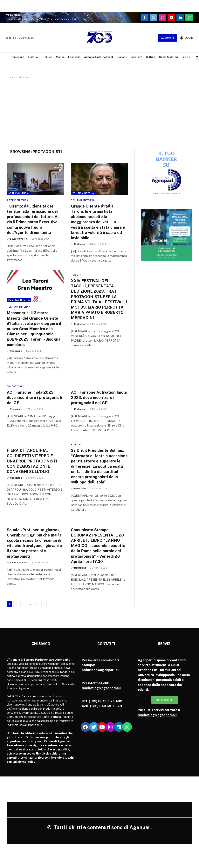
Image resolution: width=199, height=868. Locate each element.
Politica (48, 57)
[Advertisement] (99, 113)
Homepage (17, 57)
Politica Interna (83, 193)
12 (37, 604)
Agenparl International (99, 57)
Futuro (186, 57)
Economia (74, 57)
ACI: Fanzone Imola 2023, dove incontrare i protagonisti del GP (34, 398)
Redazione (80, 244)
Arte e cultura (18, 193)
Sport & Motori (168, 57)
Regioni (121, 57)
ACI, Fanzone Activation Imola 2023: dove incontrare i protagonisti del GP (99, 398)
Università (136, 57)
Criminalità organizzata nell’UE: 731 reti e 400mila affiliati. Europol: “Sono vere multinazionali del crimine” (45, 19)
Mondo (60, 57)
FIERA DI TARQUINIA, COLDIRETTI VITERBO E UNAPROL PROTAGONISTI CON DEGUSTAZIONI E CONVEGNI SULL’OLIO (32, 461)
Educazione (15, 386)
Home (10, 77)
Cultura (151, 57)
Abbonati (168, 38)
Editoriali (34, 57)
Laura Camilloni (19, 239)
